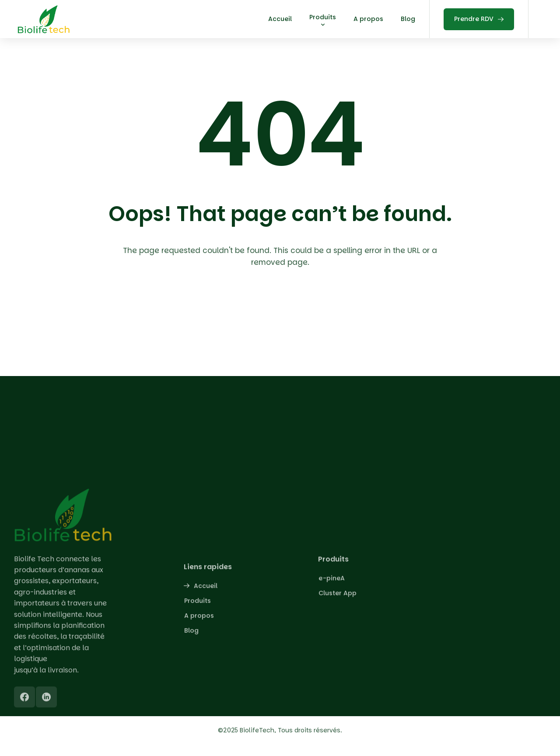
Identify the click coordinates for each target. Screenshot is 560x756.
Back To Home (282, 313)
